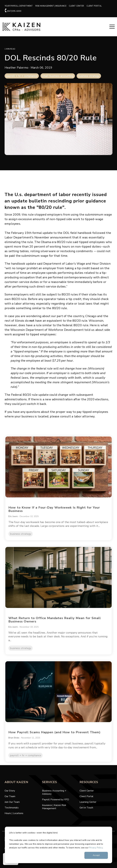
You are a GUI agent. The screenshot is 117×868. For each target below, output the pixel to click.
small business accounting (58, 77)
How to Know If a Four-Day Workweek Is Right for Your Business (52, 509)
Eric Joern (13, 517)
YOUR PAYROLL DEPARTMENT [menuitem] (19, 6)
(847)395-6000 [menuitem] (14, 11)
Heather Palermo (17, 68)
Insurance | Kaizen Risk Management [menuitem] (54, 811)
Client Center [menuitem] (87, 795)
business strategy (89, 77)
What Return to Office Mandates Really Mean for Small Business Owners (53, 624)
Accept (96, 855)
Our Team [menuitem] (10, 800)
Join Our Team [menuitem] (12, 806)
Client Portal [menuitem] (86, 800)
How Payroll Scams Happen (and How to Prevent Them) (53, 736)
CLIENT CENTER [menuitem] (78, 6)
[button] (112, 27)
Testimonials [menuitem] (12, 812)
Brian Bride (14, 742)
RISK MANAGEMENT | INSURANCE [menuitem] (52, 6)
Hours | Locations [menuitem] (14, 817)
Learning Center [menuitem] (88, 806)
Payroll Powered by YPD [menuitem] (56, 803)
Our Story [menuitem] (10, 795)
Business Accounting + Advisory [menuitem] (54, 796)
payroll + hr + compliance (22, 77)
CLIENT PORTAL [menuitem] (96, 6)
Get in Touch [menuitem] (86, 812)
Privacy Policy (96, 848)
